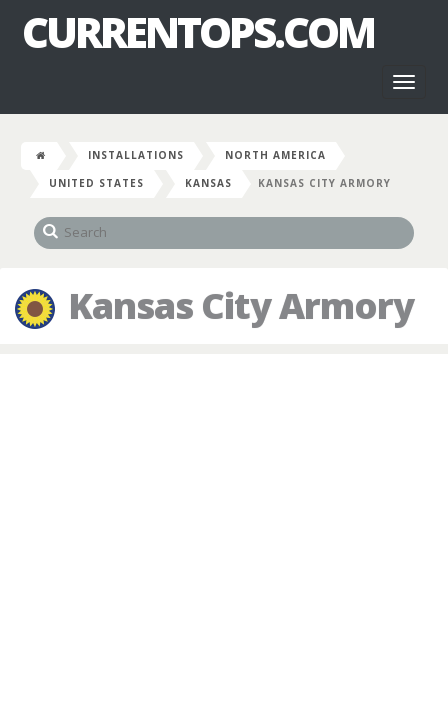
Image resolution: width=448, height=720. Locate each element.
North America (275, 155)
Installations (136, 155)
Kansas (208, 183)
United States (96, 183)
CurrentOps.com (198, 32)
